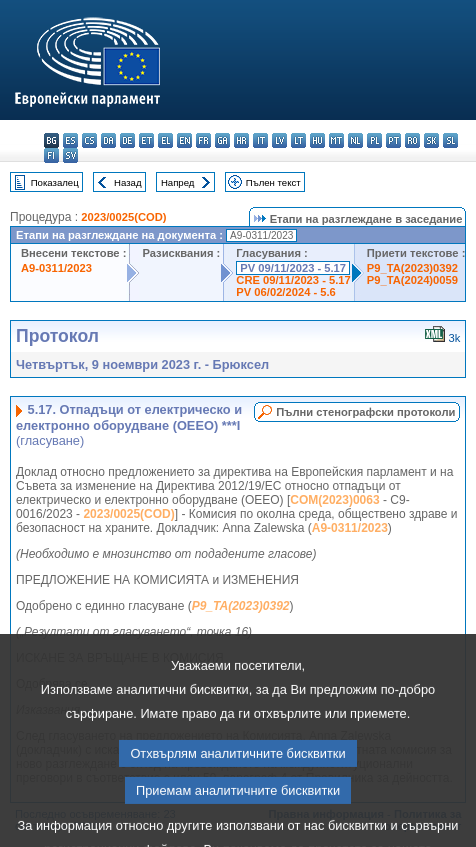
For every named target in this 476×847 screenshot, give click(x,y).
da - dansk (108, 140)
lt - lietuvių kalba (298, 140)
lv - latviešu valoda (279, 140)
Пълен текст (273, 182)
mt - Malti (336, 140)
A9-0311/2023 (56, 268)
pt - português (393, 140)
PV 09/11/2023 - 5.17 (293, 268)
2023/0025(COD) (123, 217)
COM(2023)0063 (334, 500)
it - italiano (260, 140)
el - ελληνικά (165, 140)
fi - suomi (51, 155)
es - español (70, 140)
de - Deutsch (127, 140)
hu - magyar (317, 140)
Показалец (55, 182)
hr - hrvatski (241, 140)
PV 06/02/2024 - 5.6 (286, 292)
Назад (128, 182)
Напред (178, 182)
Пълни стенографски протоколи (365, 412)
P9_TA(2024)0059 (412, 280)
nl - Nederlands (355, 140)
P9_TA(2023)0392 (412, 268)
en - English (184, 140)
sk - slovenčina (431, 140)
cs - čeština (89, 140)
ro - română (412, 140)
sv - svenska (70, 155)
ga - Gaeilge (222, 140)
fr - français (203, 140)
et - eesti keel (146, 140)
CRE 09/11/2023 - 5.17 (293, 280)
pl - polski (374, 140)
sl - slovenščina (450, 140)
